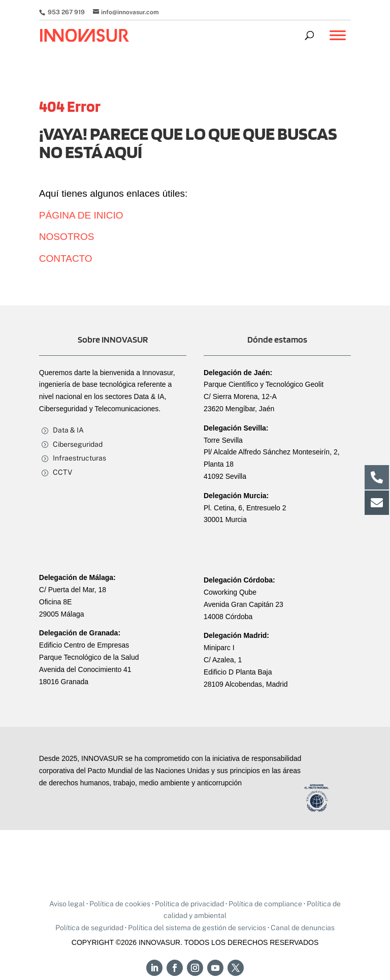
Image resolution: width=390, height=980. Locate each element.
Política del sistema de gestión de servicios (197, 928)
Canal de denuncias (303, 928)
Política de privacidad (189, 904)
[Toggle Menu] (338, 40)
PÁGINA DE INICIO (81, 215)
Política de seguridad (89, 928)
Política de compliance (265, 904)
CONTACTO (66, 258)
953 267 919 (66, 12)
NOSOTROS (67, 237)
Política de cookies (120, 904)
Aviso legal (67, 904)
